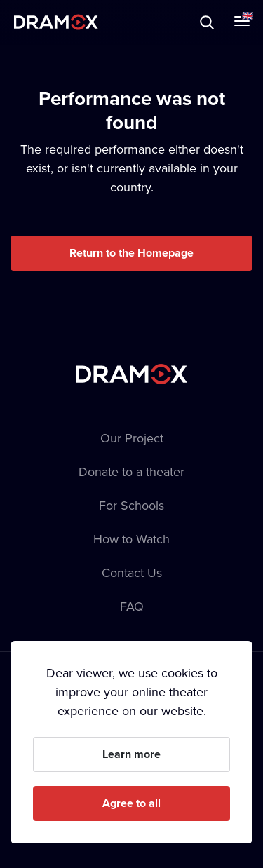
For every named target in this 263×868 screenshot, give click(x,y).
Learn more (131, 754)
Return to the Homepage (131, 253)
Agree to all (131, 803)
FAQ (132, 606)
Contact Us (132, 572)
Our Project (132, 438)
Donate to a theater (131, 472)
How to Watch (131, 539)
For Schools (131, 505)
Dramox (56, 22)
